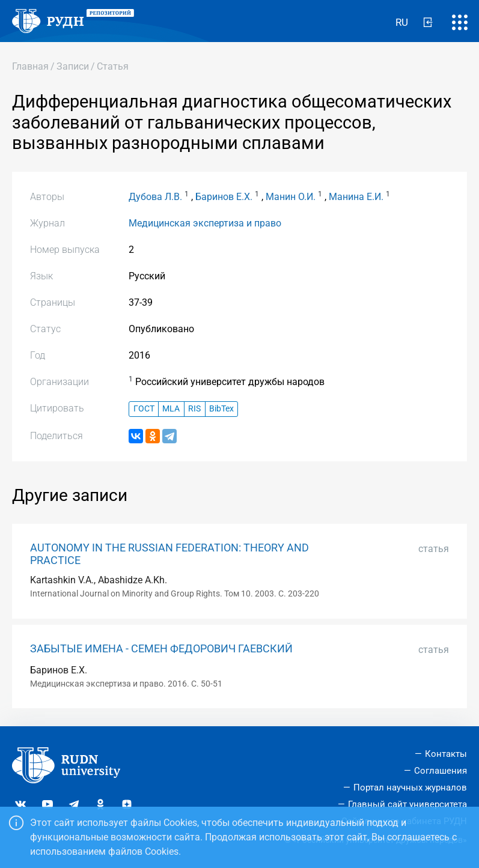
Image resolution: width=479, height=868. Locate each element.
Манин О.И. (291, 197)
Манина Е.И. (356, 197)
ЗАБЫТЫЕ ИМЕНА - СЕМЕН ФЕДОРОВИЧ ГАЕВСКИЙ (161, 649)
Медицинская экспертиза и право (205, 223)
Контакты (446, 754)
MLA (171, 409)
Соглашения (441, 771)
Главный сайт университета (407, 804)
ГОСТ (144, 409)
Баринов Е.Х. (224, 197)
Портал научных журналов (410, 788)
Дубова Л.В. (155, 197)
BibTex (221, 409)
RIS (194, 409)
